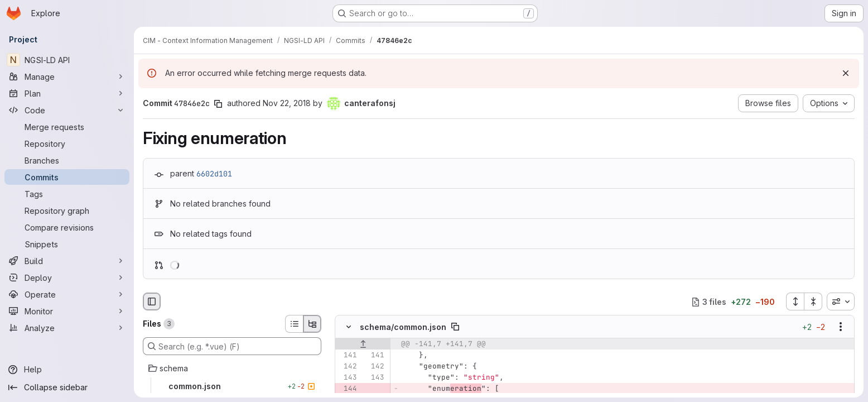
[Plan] (67, 93)
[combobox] (841, 301)
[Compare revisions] (67, 227)
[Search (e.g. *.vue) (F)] (232, 346)
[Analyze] (67, 328)
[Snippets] (67, 244)
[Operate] (67, 294)
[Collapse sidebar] (67, 387)
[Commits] (67, 177)
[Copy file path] (455, 327)
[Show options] (841, 327)
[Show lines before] (363, 344)
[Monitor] (67, 311)
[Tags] (67, 194)
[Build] (67, 261)
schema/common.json (403, 327)
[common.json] (232, 386)
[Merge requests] (67, 127)
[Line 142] (348, 367)
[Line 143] (348, 378)
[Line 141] (348, 356)
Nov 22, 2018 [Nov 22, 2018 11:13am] (287, 103)
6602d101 (214, 174)
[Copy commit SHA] (218, 104)
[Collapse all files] (813, 301)
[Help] (67, 370)
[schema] (232, 368)
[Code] (67, 110)
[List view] (294, 324)
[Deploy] (67, 277)
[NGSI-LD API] (67, 60)
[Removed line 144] (348, 389)
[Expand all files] (795, 301)
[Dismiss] (846, 73)
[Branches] (67, 160)
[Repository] (67, 143)
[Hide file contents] (349, 327)
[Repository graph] (67, 210)
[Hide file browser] (152, 301)
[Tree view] (312, 324)
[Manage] (67, 76)
